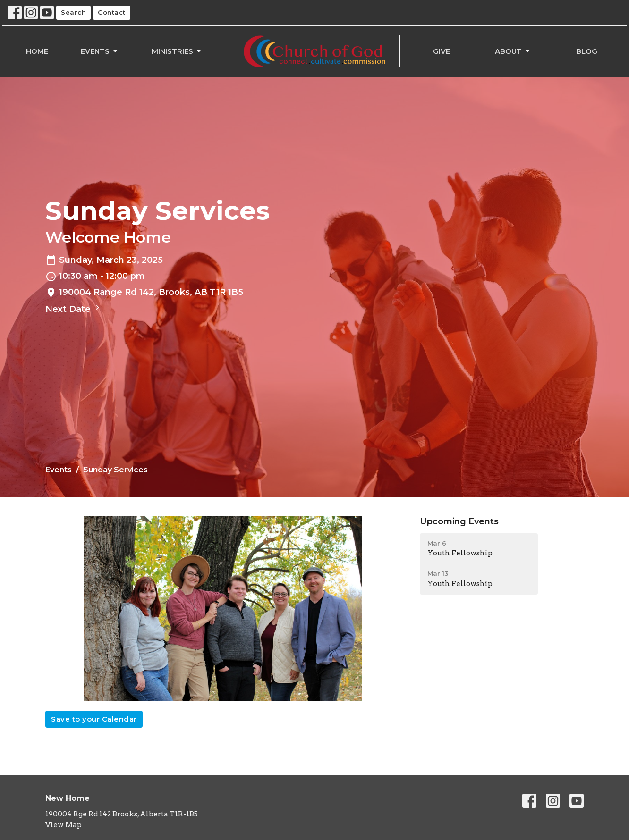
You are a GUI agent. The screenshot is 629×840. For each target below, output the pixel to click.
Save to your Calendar (94, 719)
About (513, 51)
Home (37, 51)
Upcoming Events (459, 521)
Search (73, 12)
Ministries (177, 51)
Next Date (74, 309)
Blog (587, 51)
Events (100, 51)
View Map (64, 825)
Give (442, 51)
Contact (112, 12)
